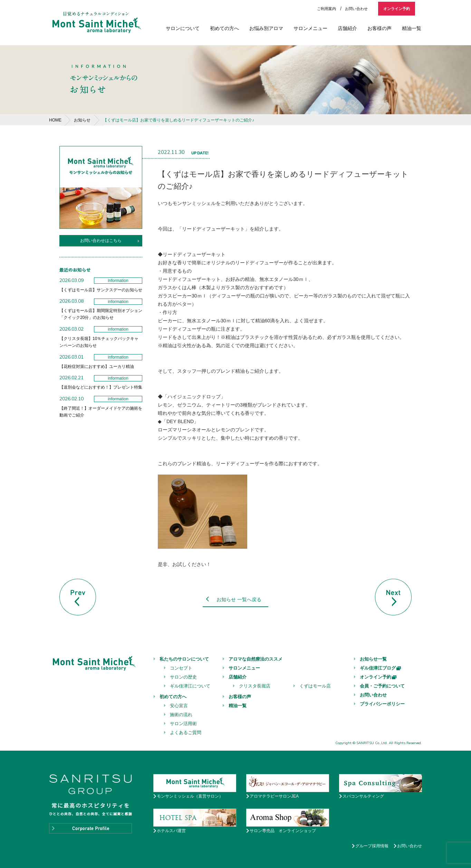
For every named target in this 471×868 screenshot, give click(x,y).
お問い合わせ (356, 9)
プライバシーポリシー (382, 704)
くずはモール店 (315, 686)
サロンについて (183, 28)
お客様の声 (379, 28)
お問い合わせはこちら (101, 241)
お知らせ (82, 120)
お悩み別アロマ (266, 28)
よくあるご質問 (186, 733)
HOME (55, 120)
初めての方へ (224, 28)
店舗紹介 (347, 28)
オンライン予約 (397, 9)
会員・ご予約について (382, 686)
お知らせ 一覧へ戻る (239, 599)
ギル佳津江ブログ (381, 668)
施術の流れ (181, 715)
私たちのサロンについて (184, 659)
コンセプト (181, 668)
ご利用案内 (326, 9)
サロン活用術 (183, 724)
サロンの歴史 (183, 677)
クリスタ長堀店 (255, 686)
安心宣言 (179, 706)
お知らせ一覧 (373, 659)
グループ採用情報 (372, 846)
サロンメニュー (310, 28)
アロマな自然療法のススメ (256, 659)
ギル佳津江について (190, 686)
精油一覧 (412, 28)
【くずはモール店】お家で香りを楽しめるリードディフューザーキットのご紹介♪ (179, 120)
